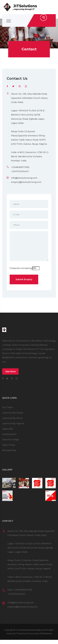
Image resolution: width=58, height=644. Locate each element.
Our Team (8, 407)
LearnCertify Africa (12, 418)
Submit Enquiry (24, 279)
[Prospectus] (9, 450)
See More (10, 371)
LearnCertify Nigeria (13, 423)
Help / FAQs (9, 445)
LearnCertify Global (13, 413)
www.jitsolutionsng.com (33, 630)
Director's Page (11, 440)
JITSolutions (45, 633)
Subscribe (8, 429)
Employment (9, 434)
